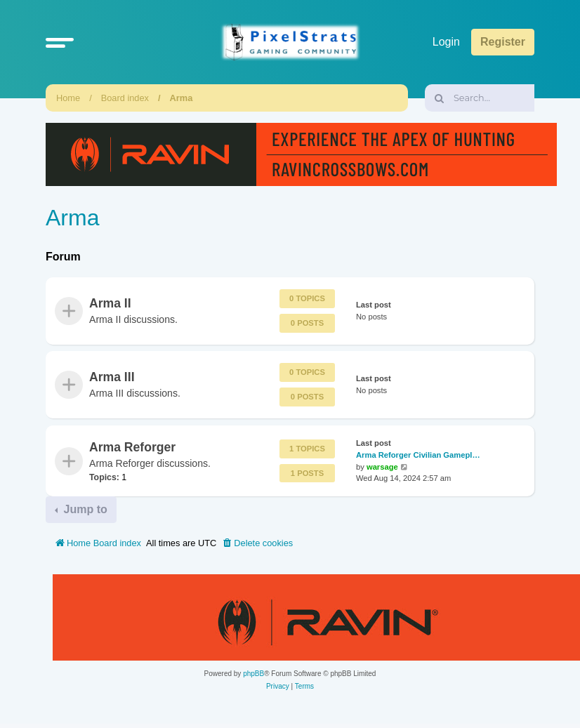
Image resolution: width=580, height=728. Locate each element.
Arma (182, 98)
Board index (125, 98)
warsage (382, 467)
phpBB (253, 674)
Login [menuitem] (446, 42)
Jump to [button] (84, 509)
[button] (60, 42)
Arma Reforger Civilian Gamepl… (418, 455)
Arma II (110, 303)
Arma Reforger (132, 447)
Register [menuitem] (503, 42)
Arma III (112, 377)
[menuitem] (257, 543)
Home (68, 98)
